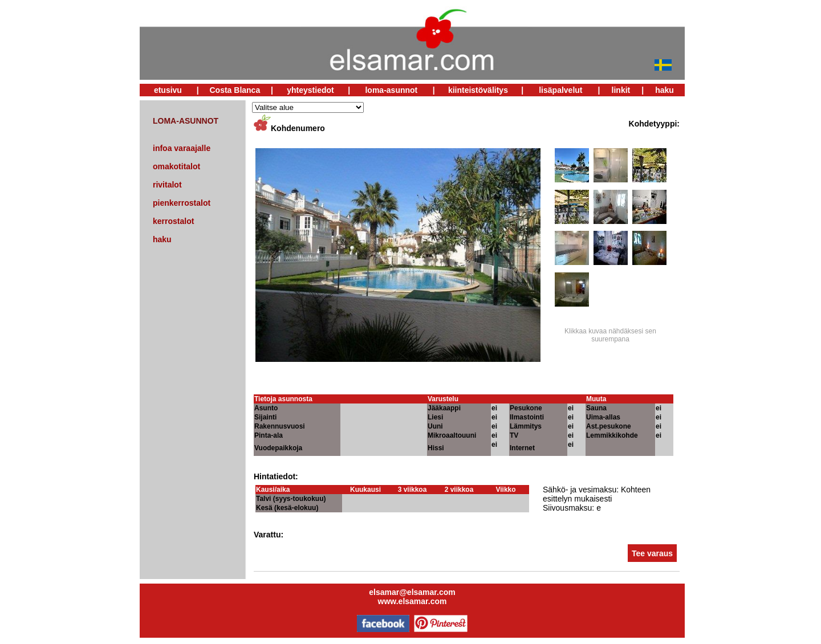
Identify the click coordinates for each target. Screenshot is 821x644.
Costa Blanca (235, 90)
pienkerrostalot (182, 203)
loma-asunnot (391, 90)
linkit (621, 90)
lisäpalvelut (560, 90)
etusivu (168, 90)
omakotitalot (176, 166)
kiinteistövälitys (478, 90)
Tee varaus (652, 553)
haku (664, 90)
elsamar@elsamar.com (412, 592)
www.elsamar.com (412, 601)
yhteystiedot (310, 90)
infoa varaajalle (182, 148)
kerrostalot (173, 221)
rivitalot (167, 185)
